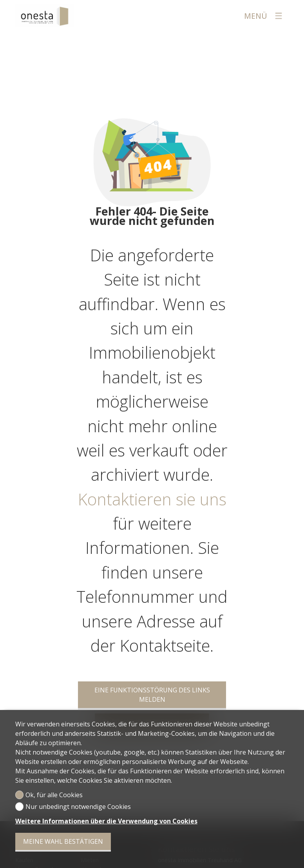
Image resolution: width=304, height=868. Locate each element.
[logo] (45, 16)
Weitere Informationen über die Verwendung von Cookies (106, 821)
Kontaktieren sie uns (152, 499)
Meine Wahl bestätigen (63, 841)
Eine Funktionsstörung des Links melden (152, 695)
